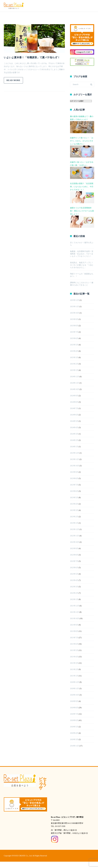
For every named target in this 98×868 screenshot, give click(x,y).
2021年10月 (75, 618)
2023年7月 (74, 485)
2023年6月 (74, 491)
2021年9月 (74, 625)
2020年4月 (74, 733)
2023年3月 (74, 510)
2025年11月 (74, 307)
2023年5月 (74, 498)
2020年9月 (74, 701)
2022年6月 (74, 568)
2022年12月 (75, 529)
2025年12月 (75, 300)
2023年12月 (75, 453)
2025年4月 (74, 351)
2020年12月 (75, 682)
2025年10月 (75, 313)
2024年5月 (74, 421)
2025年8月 (74, 326)
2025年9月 (74, 319)
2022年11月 (74, 536)
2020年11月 (74, 689)
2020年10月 (75, 695)
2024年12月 (75, 377)
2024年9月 (74, 396)
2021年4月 (74, 657)
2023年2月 (74, 517)
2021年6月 (74, 644)
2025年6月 (74, 338)
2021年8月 (74, 631)
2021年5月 (74, 650)
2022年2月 (74, 593)
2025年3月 (74, 357)
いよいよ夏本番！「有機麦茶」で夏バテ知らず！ (32, 57)
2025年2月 (74, 364)
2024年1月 (74, 447)
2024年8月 (74, 402)
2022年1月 (74, 599)
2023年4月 (74, 504)
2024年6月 (74, 415)
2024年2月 (74, 440)
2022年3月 (74, 587)
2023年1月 (74, 523)
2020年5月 (74, 727)
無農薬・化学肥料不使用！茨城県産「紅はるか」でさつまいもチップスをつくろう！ (82, 254)
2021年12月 (75, 606)
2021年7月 (74, 638)
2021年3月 (74, 663)
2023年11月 (74, 459)
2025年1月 (74, 370)
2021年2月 (74, 669)
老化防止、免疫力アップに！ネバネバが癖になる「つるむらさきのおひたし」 (82, 265)
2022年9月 (74, 548)
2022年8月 (74, 555)
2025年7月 (74, 332)
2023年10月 (75, 466)
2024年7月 (74, 408)
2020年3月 (74, 739)
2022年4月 (74, 580)
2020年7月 (74, 714)
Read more (13, 80)
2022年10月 (75, 542)
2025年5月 (74, 345)
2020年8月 (74, 708)
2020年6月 (74, 720)
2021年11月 (74, 612)
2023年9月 (74, 472)
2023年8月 (74, 478)
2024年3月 (74, 434)
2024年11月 (74, 383)
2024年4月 (74, 428)
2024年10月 (75, 389)
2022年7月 (74, 561)
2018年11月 (74, 746)
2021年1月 (74, 676)
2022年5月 (74, 574)
